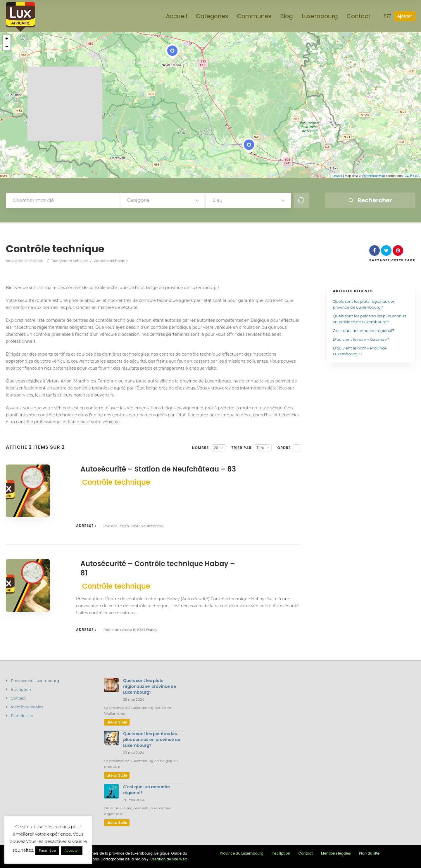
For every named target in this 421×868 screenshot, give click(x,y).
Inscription (21, 689)
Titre (260, 448)
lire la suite (117, 722)
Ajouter (405, 16)
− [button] (7, 47)
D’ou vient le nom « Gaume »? (361, 339)
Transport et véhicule (69, 261)
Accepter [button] (71, 850)
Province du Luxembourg (35, 681)
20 (216, 448)
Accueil (36, 261)
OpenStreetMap (374, 176)
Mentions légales (27, 707)
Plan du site (22, 716)
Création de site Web (169, 859)
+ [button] (7, 39)
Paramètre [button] (47, 850)
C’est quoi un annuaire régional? (363, 330)
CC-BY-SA (412, 176)
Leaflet (337, 176)
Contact (18, 698)
